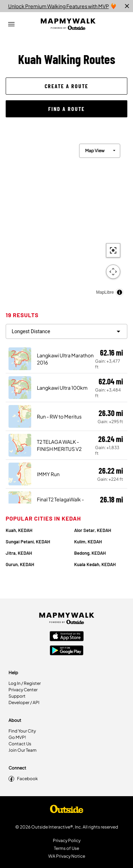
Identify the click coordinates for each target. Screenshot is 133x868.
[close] (127, 6)
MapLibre (105, 292)
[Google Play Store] (67, 651)
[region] (66, 218)
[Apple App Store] (67, 637)
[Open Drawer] (11, 24)
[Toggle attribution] (120, 292)
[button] (66, 86)
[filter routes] (66, 331)
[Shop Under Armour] (67, 811)
